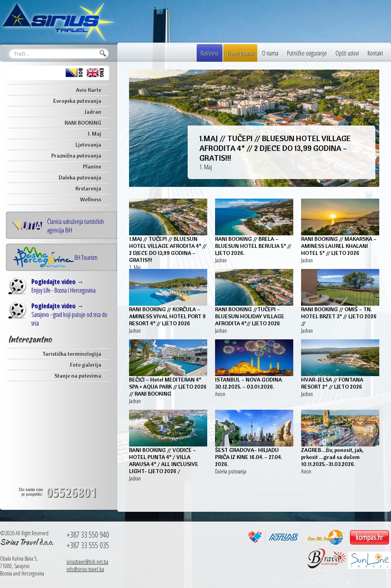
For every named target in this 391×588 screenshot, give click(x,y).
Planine (92, 167)
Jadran (93, 112)
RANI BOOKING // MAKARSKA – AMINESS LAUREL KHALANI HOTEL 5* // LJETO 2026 (339, 246)
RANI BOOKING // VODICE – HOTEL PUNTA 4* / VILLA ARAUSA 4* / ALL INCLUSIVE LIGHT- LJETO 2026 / (164, 461)
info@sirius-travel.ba (85, 569)
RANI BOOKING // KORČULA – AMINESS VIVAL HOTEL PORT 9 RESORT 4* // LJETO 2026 (167, 316)
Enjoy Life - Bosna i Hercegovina (63, 286)
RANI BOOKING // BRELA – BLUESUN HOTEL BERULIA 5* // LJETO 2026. (253, 246)
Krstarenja (88, 188)
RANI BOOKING (83, 123)
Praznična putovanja (76, 156)
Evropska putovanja (77, 101)
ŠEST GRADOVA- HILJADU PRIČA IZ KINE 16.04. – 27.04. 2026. (248, 457)
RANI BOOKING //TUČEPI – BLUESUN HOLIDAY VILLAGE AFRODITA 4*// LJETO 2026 (250, 316)
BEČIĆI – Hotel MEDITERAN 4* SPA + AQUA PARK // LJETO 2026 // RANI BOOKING (168, 387)
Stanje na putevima (78, 376)
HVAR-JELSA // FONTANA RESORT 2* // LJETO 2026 (332, 383)
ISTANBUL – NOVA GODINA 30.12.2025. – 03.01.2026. (248, 383)
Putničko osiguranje (307, 53)
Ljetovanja (88, 145)
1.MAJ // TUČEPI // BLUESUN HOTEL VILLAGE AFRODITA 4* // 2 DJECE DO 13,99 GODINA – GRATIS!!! (275, 148)
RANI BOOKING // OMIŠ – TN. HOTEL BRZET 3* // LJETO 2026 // (339, 316)
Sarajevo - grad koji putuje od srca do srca (69, 314)
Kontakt (375, 53)
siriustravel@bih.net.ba (87, 562)
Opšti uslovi (347, 53)
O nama (270, 53)
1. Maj (94, 134)
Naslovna (210, 53)
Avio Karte (89, 90)
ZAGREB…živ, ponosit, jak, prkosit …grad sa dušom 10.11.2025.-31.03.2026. (332, 457)
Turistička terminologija (72, 354)
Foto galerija (86, 365)
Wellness (91, 199)
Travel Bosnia (240, 53)
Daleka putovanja (80, 177)
